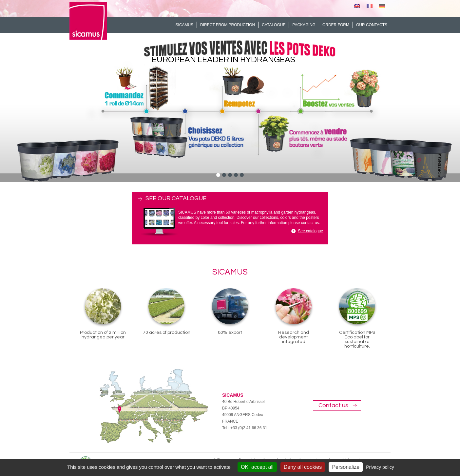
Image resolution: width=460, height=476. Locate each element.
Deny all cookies (303, 467)
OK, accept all (257, 467)
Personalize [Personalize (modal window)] (346, 467)
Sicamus (184, 25)
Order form (336, 25)
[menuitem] (357, 6)
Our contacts (372, 25)
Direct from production (228, 25)
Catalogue (274, 25)
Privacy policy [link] (380, 467)
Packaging (304, 25)
